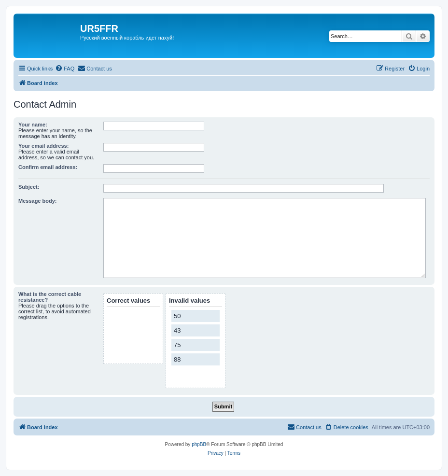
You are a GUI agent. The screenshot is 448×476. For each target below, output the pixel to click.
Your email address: (43, 146)
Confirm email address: (48, 167)
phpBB (199, 444)
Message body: (37, 201)
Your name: (33, 125)
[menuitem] (65, 69)
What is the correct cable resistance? (50, 297)
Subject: (29, 187)
